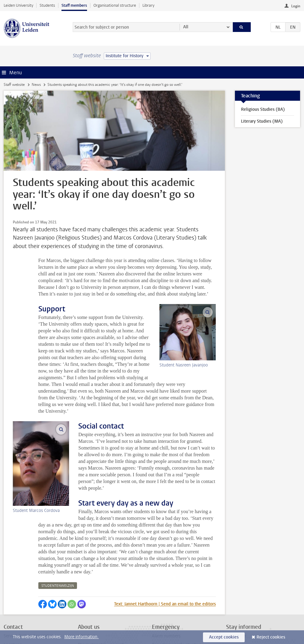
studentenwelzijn (58, 539)
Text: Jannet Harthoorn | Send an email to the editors (165, 557)
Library (148, 5)
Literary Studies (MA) (262, 121)
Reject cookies (271, 637)
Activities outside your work (104, 625)
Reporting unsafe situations (178, 598)
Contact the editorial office (28, 607)
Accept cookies (224, 637)
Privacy (10, 616)
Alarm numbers (166, 589)
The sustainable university (102, 598)
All (186, 27)
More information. (81, 637)
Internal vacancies (95, 607)
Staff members (74, 5)
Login (296, 6)
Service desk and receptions (30, 589)
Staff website (14, 85)
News (36, 85)
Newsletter (236, 589)
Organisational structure (115, 5)
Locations (13, 598)
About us (86, 589)
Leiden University (18, 5)
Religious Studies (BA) (263, 109)
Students (47, 5)
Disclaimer (13, 625)
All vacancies (90, 616)
